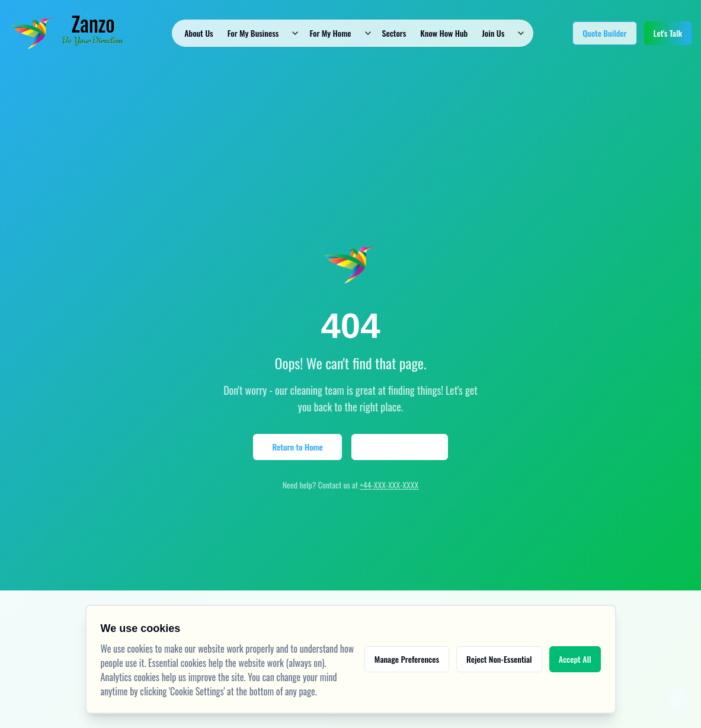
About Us (199, 33)
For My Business (253, 33)
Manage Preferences (407, 659)
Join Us (493, 33)
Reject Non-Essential (499, 659)
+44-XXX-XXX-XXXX (389, 485)
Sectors (394, 33)
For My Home (330, 33)
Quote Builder (604, 33)
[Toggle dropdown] (295, 33)
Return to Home (297, 447)
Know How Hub (444, 33)
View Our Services (400, 447)
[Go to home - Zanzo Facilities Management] (71, 33)
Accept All (575, 659)
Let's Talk (668, 33)
